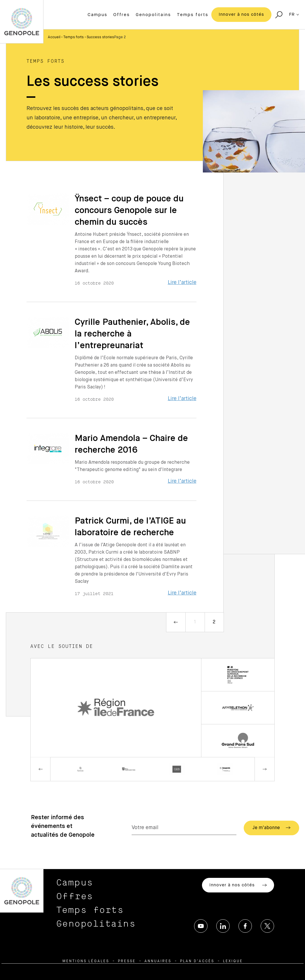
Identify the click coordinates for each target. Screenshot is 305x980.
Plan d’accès (197, 961)
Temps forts (193, 15)
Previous (41, 769)
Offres (122, 15)
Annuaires (158, 961)
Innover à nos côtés (241, 14)
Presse (127, 961)
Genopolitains (153, 15)
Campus (97, 15)
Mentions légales (86, 961)
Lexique (233, 961)
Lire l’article (182, 283)
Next (264, 769)
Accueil (54, 37)
